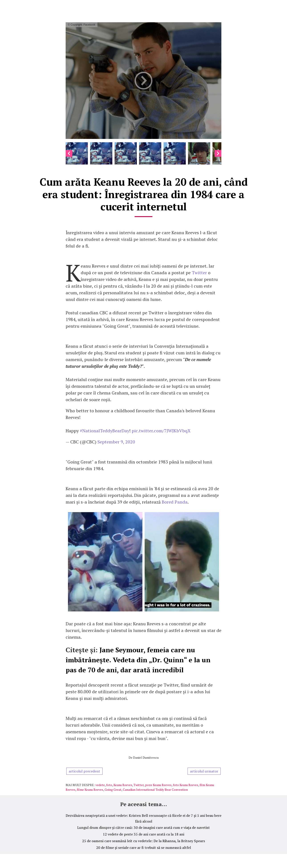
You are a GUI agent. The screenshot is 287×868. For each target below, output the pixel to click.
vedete (100, 785)
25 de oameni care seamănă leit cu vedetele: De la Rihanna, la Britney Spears (143, 841)
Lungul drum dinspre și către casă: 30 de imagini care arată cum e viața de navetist (143, 827)
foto (109, 785)
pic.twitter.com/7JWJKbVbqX (161, 431)
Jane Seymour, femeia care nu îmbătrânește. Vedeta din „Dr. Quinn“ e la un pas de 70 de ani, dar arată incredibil (138, 660)
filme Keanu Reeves (90, 790)
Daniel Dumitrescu (146, 757)
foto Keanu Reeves (186, 785)
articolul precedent (84, 771)
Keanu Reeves (123, 785)
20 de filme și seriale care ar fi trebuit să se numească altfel (143, 848)
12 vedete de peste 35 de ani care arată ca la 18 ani (143, 834)
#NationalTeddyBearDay (105, 431)
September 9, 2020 (116, 442)
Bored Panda (175, 502)
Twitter (200, 273)
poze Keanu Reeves (158, 785)
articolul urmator (204, 771)
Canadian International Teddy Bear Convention (155, 790)
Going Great (113, 790)
